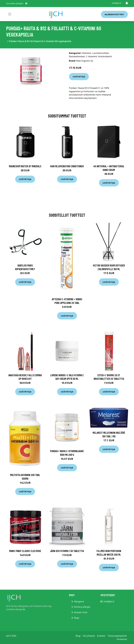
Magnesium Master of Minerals (25, 166)
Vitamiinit (86, 53)
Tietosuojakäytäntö (117, 636)
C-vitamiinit (91, 56)
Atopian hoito (81, 612)
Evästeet (101, 636)
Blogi (76, 618)
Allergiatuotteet (114, 14)
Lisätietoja (79, 77)
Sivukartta (122, 639)
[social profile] (26, 4)
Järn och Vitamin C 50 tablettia (67, 551)
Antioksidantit (105, 56)
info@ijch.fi (117, 3)
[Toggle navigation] (10, 14)
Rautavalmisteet (77, 56)
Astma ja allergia (82, 607)
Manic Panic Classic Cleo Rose (25, 551)
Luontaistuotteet (100, 53)
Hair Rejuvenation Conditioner (67, 166)
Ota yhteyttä (89, 636)
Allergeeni (79, 602)
